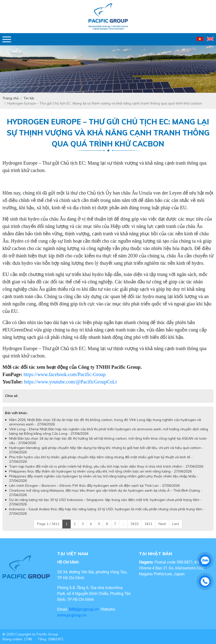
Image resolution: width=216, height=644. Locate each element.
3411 (148, 524)
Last (175, 524)
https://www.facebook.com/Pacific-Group (65, 374)
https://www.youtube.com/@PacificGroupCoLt (70, 382)
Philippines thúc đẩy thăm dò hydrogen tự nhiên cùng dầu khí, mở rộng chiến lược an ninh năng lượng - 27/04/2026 (100, 471)
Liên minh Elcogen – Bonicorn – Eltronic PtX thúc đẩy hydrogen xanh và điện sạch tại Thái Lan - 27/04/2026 (94, 486)
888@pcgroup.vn (84, 609)
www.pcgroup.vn (72, 615)
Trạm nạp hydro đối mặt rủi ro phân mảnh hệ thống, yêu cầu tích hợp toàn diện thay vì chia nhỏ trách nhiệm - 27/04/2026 (106, 466)
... (123, 524)
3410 (135, 524)
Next (162, 524)
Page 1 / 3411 (48, 524)
